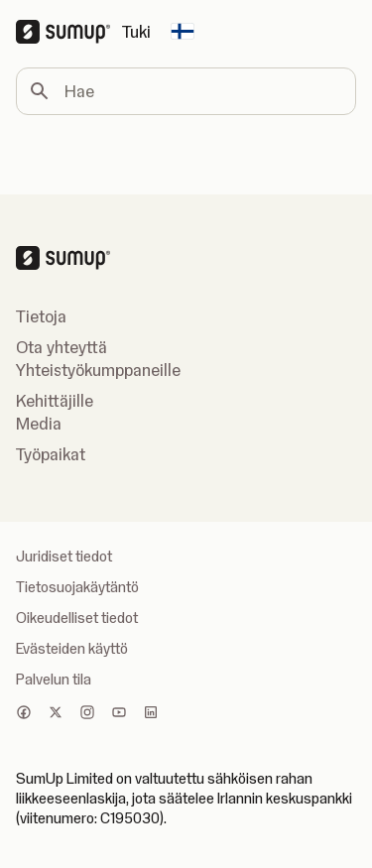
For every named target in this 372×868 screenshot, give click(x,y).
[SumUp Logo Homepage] (69, 32)
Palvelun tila (54, 680)
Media (39, 424)
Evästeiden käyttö (72, 649)
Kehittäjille (55, 401)
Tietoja (41, 316)
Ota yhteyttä (62, 347)
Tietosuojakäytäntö (77, 587)
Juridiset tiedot (64, 557)
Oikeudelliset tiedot (77, 618)
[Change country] (183, 32)
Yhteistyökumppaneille (98, 370)
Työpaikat (51, 454)
